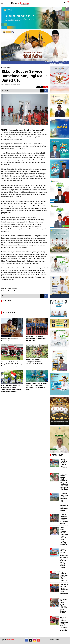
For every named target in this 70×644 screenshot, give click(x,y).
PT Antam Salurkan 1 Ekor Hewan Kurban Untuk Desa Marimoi (64, 519)
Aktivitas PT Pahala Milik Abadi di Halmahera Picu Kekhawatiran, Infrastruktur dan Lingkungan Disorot (64, 502)
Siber (57, 640)
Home (3, 67)
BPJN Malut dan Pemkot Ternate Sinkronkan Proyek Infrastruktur (36, 339)
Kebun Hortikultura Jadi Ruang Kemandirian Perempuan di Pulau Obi (35, 362)
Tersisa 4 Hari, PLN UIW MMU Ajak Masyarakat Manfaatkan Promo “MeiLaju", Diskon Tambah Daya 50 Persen (64, 558)
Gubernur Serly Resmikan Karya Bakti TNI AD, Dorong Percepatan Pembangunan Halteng (64, 624)
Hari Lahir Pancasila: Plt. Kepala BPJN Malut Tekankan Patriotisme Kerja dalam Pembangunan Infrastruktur (12, 389)
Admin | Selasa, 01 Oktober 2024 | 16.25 (11, 84)
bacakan (39, 87)
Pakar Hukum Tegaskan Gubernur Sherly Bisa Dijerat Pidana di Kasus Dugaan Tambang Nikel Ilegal (64, 536)
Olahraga (9, 67)
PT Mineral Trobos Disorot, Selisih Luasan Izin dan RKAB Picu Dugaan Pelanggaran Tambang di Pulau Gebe (64, 482)
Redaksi (51, 640)
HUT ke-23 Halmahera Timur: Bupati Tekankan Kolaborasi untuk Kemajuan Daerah (63, 606)
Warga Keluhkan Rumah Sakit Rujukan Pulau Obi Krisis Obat (64, 576)
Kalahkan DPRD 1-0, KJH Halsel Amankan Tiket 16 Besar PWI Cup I (63, 464)
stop (45, 87)
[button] (68, 1)
